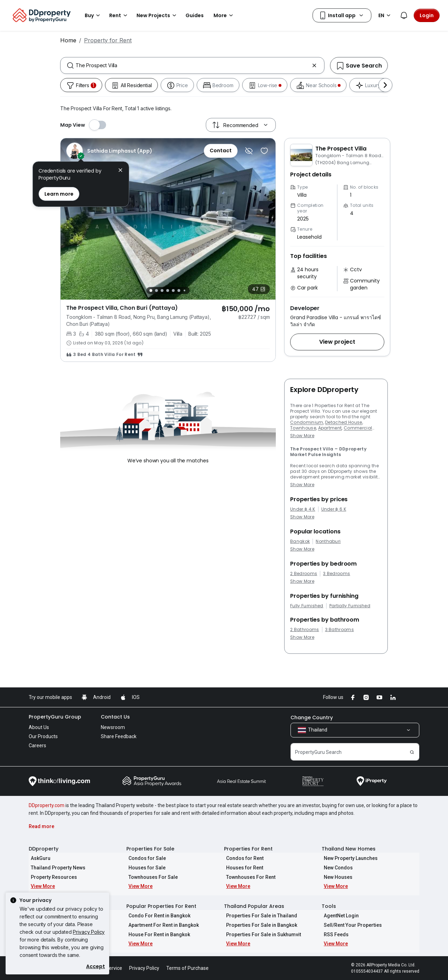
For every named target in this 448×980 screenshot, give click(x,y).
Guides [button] (195, 15)
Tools (329, 906)
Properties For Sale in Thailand (260, 916)
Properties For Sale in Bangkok (260, 925)
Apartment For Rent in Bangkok (162, 925)
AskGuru (38, 858)
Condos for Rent (243, 858)
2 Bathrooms (305, 630)
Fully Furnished (307, 606)
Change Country (312, 717)
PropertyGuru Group (55, 717)
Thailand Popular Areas (254, 906)
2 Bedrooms (304, 574)
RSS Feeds (334, 934)
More (224, 15)
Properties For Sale (150, 849)
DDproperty (44, 849)
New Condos (336, 868)
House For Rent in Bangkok (157, 934)
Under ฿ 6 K (334, 509)
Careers (37, 745)
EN (386, 15)
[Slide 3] (162, 290)
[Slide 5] (173, 290)
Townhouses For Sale (151, 877)
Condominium (307, 422)
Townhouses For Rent (249, 877)
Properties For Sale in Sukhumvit (261, 934)
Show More (302, 436)
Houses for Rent (243, 868)
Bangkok (300, 541)
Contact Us (115, 717)
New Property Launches (349, 858)
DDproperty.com (47, 805)
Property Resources (52, 877)
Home (68, 40)
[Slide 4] (168, 290)
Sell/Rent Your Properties (351, 925)
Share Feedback (119, 736)
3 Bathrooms (340, 630)
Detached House (344, 422)
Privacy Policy (89, 932)
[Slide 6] (179, 290)
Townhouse (303, 428)
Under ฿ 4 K (303, 509)
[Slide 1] (151, 290)
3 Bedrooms (337, 574)
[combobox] (192, 65)
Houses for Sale (145, 868)
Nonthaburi (328, 541)
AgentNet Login (339, 916)
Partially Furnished (350, 606)
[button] (337, 342)
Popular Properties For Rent (161, 906)
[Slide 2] (156, 290)
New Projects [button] (157, 15)
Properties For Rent (248, 849)
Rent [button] (119, 15)
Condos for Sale (145, 858)
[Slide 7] (185, 290)
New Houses (336, 877)
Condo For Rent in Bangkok (157, 916)
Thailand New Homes (349, 849)
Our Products (43, 736)
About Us (39, 727)
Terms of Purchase (187, 968)
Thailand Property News (56, 868)
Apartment (330, 428)
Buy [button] (93, 15)
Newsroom (113, 727)
